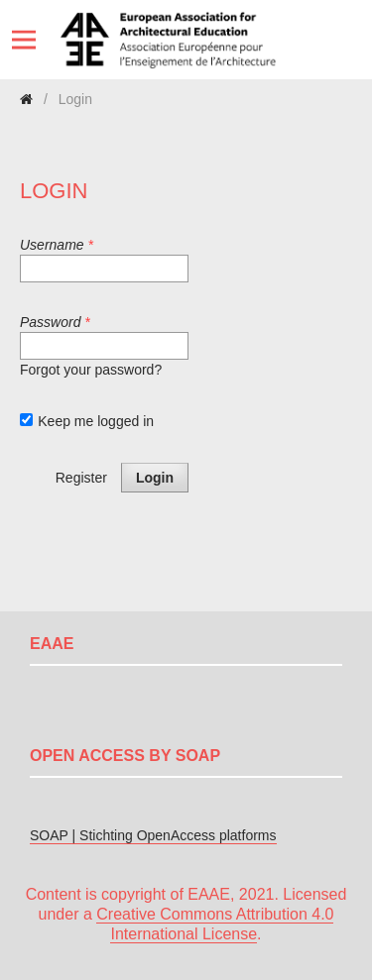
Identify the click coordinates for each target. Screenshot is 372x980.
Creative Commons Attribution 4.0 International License (215, 924)
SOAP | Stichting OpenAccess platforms (153, 835)
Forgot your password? (91, 370)
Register (81, 478)
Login (155, 478)
